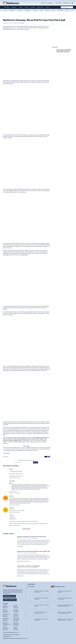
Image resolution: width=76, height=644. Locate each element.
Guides (21, 7)
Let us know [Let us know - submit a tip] (50, 3)
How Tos (27, 7)
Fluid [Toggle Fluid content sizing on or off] (17, 638)
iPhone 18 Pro (12, 10)
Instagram (30, 433)
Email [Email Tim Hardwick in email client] (14, 616)
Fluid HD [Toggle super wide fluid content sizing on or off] (20, 638)
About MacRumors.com (9, 596)
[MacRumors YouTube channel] (66, 3)
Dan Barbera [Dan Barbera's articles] (5, 623)
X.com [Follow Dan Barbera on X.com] (6, 625)
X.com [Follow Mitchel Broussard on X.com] (6, 616)
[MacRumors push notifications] (68, 3)
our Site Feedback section (20, 442)
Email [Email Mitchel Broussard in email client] (4, 616)
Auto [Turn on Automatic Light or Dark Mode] (23, 638)
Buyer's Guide (40, 7)
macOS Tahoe (60, 10)
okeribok (11, 496)
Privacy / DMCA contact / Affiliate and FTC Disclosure (11, 634)
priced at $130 (25, 255)
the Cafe (28, 423)
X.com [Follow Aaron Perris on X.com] (17, 629)
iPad (21, 82)
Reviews (33, 7)
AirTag (41, 10)
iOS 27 (5, 10)
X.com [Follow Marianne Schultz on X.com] (17, 620)
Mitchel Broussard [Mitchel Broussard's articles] (6, 614)
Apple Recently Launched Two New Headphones (30, 566)
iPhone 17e (35, 10)
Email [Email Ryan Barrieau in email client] (14, 625)
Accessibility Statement (7, 636)
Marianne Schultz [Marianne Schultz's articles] (16, 618)
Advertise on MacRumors (10, 599)
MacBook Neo (28, 10)
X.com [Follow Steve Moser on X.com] (6, 629)
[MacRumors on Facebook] (60, 3)
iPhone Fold (20, 10)
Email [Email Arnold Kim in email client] (4, 607)
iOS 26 (53, 10)
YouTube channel (7, 433)
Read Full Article (20, 547)
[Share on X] (46, 457)
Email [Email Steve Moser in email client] (4, 629)
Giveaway (7, 453)
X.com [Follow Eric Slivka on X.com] (17, 607)
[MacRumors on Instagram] (58, 3)
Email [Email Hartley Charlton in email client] (4, 620)
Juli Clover (22, 23)
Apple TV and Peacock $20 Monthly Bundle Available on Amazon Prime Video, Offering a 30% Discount (64, 51)
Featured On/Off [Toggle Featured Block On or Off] (6, 638)
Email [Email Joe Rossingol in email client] (14, 612)
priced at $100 (29, 312)
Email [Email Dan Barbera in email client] (4, 625)
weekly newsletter (37, 432)
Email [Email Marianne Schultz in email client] (14, 620)
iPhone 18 (47, 10)
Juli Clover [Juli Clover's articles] (5, 610)
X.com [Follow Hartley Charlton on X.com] (6, 620)
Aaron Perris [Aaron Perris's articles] (16, 627)
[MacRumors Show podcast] (56, 3)
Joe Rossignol (35, 538)
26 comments (27, 563)
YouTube (32, 586)
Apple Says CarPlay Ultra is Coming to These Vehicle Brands (33, 537)
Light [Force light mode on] (25, 638)
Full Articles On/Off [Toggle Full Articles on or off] (12, 638)
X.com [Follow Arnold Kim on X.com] (6, 607)
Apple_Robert (12, 481)
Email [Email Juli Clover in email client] (4, 612)
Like (15, 478)
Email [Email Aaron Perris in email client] (14, 629)
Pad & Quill (26, 26)
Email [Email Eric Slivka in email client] (14, 607)
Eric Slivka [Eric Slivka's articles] (15, 605)
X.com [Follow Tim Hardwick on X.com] (17, 616)
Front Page (7, 7)
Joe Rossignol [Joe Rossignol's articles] (16, 610)
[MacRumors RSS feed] (70, 3)
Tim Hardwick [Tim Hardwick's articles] (16, 614)
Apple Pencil (21, 189)
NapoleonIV (12, 508)
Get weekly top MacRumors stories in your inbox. (27, 460)
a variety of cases (15, 81)
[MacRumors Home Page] (11, 3)
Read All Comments (27, 529)
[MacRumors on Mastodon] (64, 3)
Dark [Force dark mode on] (27, 638)
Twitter (19, 433)
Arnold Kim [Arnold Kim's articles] (5, 605)
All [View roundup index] (72, 10)
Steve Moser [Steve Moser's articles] (5, 627)
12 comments (5, 457)
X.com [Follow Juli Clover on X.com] (6, 612)
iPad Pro (67, 10)
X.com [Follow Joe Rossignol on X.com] (17, 612)
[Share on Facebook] (49, 457)
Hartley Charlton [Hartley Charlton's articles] (6, 618)
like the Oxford (41, 423)
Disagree (18, 478)
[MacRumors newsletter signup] (72, 3)
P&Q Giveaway (27, 446)
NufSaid (11, 515)
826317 (11, 469)
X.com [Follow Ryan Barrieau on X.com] (17, 625)
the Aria (9, 423)
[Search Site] (67, 7)
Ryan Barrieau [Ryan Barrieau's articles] (16, 623)
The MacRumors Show (60, 586)
